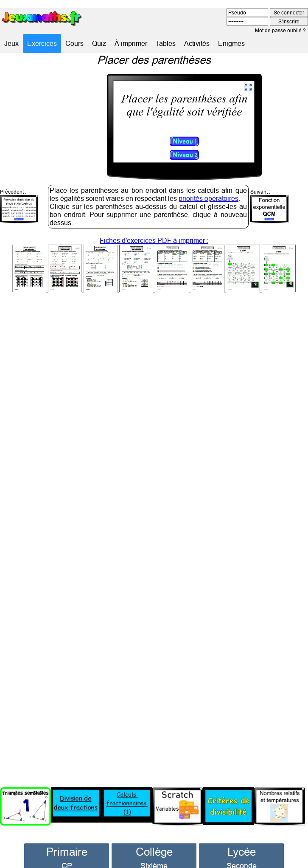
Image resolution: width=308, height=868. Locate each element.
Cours (74, 43)
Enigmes (231, 43)
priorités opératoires (209, 186)
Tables (166, 43)
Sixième (154, 854)
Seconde (242, 854)
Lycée (242, 840)
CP (67, 854)
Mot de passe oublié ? (280, 30)
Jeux (11, 43)
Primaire (67, 840)
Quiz (99, 43)
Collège (154, 840)
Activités (197, 43)
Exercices (42, 43)
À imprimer (131, 43)
